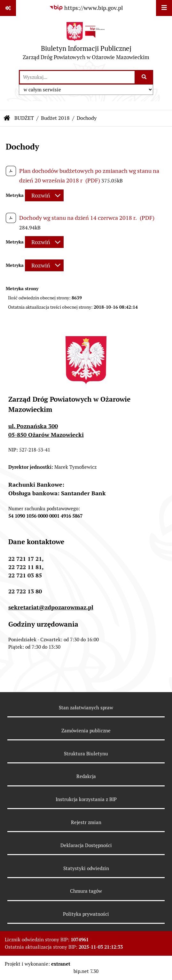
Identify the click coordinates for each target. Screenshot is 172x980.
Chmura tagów (86, 891)
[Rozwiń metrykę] (44, 195)
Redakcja (86, 776)
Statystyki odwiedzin (86, 868)
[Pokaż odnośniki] (8, 8)
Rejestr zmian (86, 822)
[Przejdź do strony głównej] (86, 43)
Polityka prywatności (86, 914)
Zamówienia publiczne (86, 731)
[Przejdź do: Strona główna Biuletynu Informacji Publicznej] (7, 118)
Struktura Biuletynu (86, 754)
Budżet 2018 (55, 118)
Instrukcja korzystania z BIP (86, 799)
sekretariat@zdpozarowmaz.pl (51, 607)
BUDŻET (24, 118)
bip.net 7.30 (86, 971)
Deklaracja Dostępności (86, 845)
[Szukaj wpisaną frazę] (144, 77)
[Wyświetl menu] (164, 8)
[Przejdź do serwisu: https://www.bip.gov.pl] (86, 8)
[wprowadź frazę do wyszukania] (77, 77)
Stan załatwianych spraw (86, 708)
